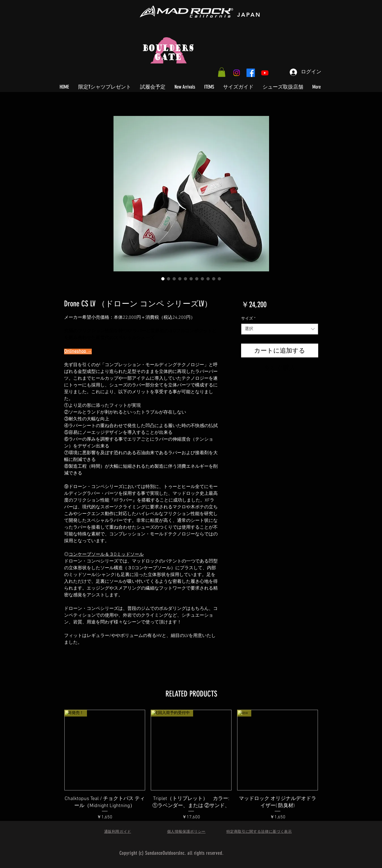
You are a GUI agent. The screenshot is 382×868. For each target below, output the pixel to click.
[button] (222, 72)
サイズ (248, 319)
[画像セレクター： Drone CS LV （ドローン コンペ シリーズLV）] (163, 279)
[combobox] (280, 329)
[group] (191, 772)
